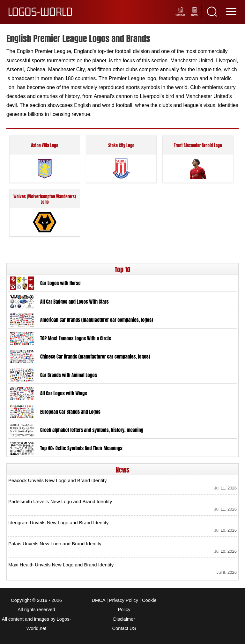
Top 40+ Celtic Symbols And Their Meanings (81, 448)
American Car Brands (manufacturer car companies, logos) (97, 320)
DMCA (98, 600)
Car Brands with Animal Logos (69, 375)
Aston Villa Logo (45, 146)
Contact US (124, 628)
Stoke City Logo (121, 146)
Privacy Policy (124, 600)
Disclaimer (124, 619)
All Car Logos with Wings (64, 393)
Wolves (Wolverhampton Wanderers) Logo (45, 200)
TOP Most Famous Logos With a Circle (76, 338)
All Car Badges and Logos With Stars (74, 302)
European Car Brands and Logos (70, 412)
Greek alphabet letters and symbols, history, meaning (92, 430)
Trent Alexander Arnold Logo (198, 146)
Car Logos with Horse (60, 283)
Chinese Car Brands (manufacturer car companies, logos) (95, 357)
